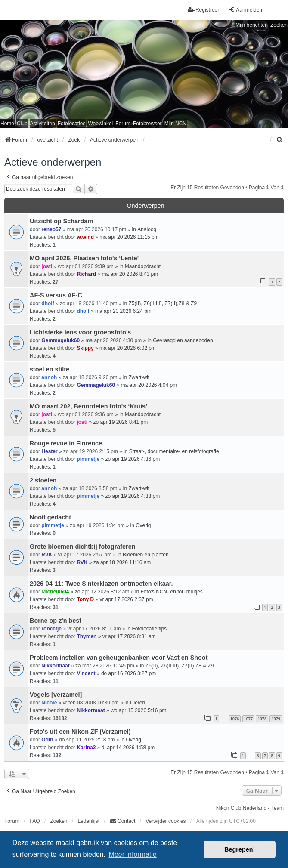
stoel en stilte (50, 369)
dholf (48, 303)
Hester (49, 451)
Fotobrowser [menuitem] (147, 124)
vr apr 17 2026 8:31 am (129, 636)
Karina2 (86, 748)
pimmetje (88, 459)
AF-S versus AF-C (56, 295)
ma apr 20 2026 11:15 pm (129, 237)
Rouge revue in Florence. (67, 443)
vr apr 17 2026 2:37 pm (127, 599)
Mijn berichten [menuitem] (252, 25)
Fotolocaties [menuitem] (72, 124)
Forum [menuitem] (123, 124)
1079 (276, 718)
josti (47, 266)
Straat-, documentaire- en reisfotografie (174, 451)
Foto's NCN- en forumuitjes (172, 592)
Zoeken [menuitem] (59, 821)
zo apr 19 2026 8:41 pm (120, 422)
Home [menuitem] (7, 124)
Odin (47, 740)
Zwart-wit (139, 377)
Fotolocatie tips (149, 629)
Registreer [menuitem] (203, 10)
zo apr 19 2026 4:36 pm (132, 459)
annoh (49, 377)
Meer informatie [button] (133, 854)
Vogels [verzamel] (56, 695)
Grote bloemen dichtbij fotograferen (82, 547)
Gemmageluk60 (60, 340)
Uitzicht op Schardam (61, 221)
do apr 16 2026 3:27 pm (129, 673)
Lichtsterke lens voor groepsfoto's (80, 332)
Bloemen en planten (146, 555)
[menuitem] (280, 140)
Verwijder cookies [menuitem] (166, 821)
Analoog (147, 229)
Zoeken (279, 25)
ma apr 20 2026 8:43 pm (130, 274)
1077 (249, 718)
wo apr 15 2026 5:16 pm (138, 710)
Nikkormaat (55, 666)
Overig (143, 525)
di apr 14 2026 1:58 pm (128, 748)
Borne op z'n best (56, 621)
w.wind (85, 237)
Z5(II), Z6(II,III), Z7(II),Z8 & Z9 (163, 303)
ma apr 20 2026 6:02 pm (128, 348)
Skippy (85, 348)
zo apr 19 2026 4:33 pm (132, 496)
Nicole (49, 703)
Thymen (87, 636)
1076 (235, 718)
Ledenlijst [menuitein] (88, 821)
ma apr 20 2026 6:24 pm (123, 311)
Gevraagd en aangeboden (183, 340)
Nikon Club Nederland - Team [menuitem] (250, 808)
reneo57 (51, 229)
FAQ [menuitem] (35, 821)
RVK (47, 555)
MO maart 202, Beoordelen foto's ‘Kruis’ (88, 406)
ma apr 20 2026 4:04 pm (149, 385)
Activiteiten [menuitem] (43, 124)
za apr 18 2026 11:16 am (122, 562)
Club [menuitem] (22, 124)
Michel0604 (55, 592)
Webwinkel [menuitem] (100, 124)
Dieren (138, 703)
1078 (262, 718)
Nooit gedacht (50, 517)
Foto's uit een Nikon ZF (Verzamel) (80, 732)
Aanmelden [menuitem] (245, 10)
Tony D (85, 599)
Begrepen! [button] (240, 849)
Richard (86, 274)
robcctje (51, 629)
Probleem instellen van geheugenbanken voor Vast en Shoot (119, 658)
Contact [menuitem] (122, 821)
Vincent (86, 673)
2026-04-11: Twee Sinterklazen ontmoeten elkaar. (101, 584)
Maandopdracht (143, 266)
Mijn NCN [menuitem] (175, 124)
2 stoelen (43, 480)
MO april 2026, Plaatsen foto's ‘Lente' (84, 258)
